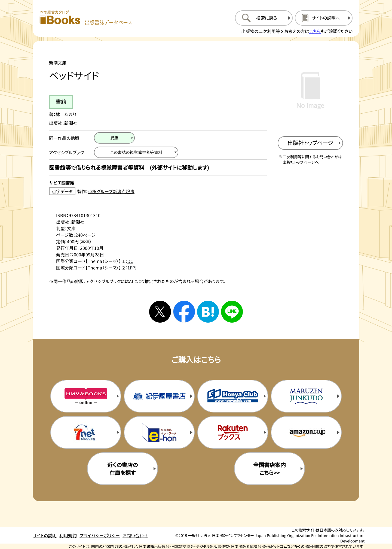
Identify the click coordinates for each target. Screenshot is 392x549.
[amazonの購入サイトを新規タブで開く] (306, 432)
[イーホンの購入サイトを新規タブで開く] (159, 432)
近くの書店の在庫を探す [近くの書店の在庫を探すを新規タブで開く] (122, 469)
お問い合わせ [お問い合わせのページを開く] (135, 535)
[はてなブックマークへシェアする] (208, 312)
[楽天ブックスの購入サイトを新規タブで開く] (233, 432)
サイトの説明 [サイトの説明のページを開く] (45, 535)
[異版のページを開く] (114, 138)
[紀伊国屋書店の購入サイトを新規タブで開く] (159, 396)
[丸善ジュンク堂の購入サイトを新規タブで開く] (306, 396)
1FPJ (132, 268)
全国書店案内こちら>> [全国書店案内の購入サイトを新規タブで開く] (269, 469)
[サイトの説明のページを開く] (324, 18)
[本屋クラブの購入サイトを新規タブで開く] (233, 396)
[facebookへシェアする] (184, 312)
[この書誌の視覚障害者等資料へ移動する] (136, 152)
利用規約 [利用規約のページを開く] (68, 535)
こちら (315, 31)
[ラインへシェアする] (232, 312)
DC (130, 261)
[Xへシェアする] (160, 312)
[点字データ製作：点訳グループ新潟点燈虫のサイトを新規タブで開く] (158, 191)
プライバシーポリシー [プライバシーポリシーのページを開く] (100, 535)
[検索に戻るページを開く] (264, 18)
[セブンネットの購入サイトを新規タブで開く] (86, 432)
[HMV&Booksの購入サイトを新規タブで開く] (86, 396)
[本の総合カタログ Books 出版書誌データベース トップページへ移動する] (86, 18)
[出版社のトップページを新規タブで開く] (310, 143)
